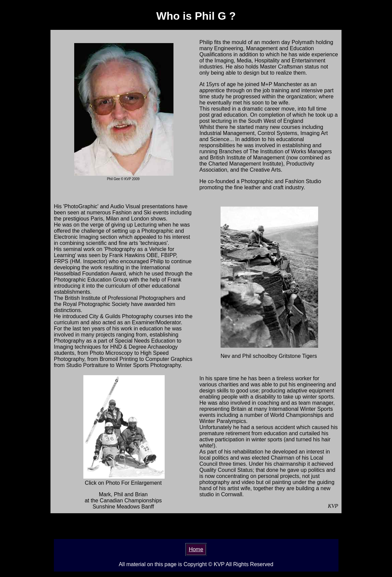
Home (196, 549)
